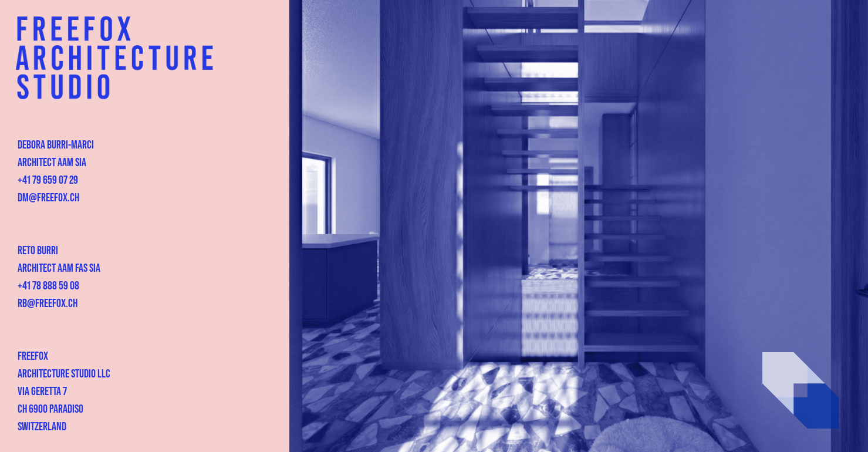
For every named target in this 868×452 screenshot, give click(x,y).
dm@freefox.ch (48, 197)
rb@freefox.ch (48, 302)
